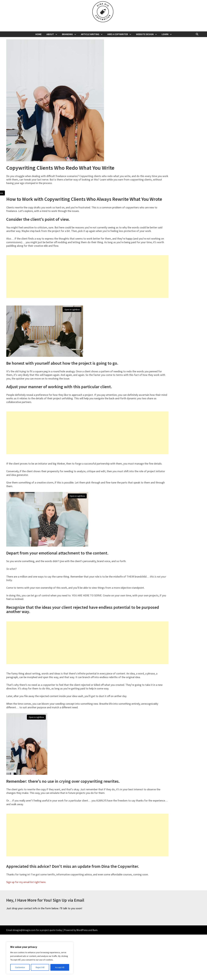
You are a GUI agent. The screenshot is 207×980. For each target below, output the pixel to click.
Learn (165, 34)
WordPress (82, 975)
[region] (40, 958)
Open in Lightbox (81, 193)
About (50, 34)
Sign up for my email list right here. (26, 927)
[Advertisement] (87, 322)
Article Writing (90, 34)
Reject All (40, 967)
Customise (20, 967)
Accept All (60, 967)
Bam (95, 975)
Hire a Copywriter (118, 34)
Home (38, 34)
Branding (67, 34)
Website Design (145, 34)
